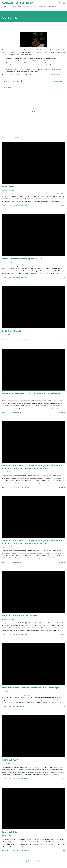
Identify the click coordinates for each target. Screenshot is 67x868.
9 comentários (18, 412)
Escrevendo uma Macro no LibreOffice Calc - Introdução (31, 688)
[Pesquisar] (60, 3)
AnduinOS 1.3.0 (10, 760)
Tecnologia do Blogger (33, 861)
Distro (9, 82)
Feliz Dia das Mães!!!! (13, 331)
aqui (22, 75)
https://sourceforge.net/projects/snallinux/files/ (48, 75)
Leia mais (62, 205)
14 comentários (18, 706)
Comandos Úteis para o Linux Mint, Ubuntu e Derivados (31, 393)
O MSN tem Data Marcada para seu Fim (22, 259)
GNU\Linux (16, 82)
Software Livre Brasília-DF (17, 3)
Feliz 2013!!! (8, 186)
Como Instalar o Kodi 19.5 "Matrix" (20, 615)
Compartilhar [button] (58, 82)
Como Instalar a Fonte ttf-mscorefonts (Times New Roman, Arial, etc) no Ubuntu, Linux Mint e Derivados (33, 467)
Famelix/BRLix (10, 832)
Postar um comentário (21, 205)
